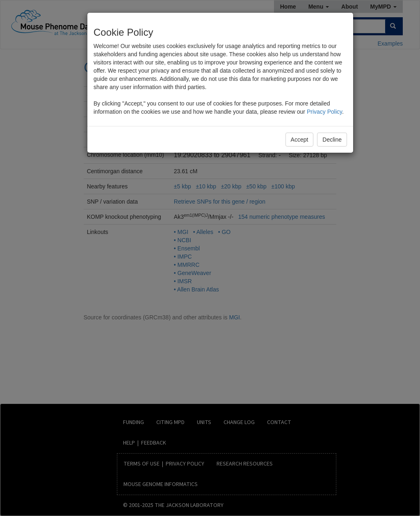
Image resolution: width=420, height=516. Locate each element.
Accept (300, 140)
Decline (332, 140)
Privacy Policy (324, 112)
